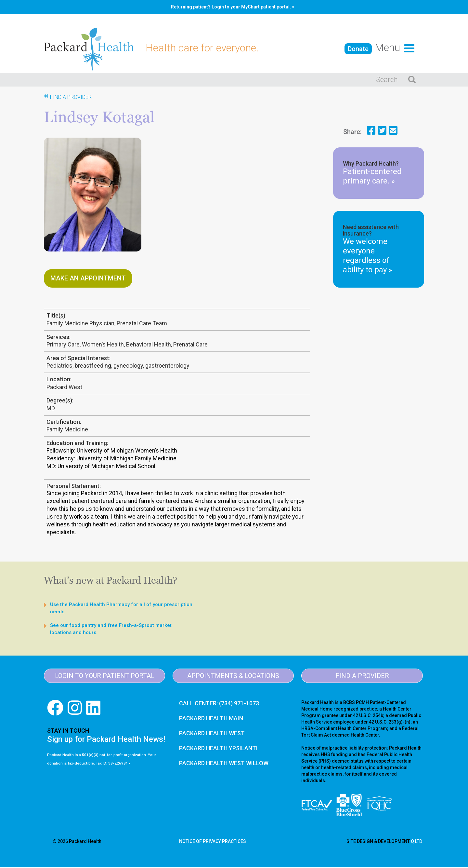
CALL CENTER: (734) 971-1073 (219, 704)
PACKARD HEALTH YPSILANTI (218, 749)
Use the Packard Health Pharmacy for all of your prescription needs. (121, 609)
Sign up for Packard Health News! (106, 740)
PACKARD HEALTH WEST (212, 734)
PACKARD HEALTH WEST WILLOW (224, 764)
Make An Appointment (88, 279)
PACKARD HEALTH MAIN (211, 719)
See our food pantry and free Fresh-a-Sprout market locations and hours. (111, 630)
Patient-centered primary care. (372, 177)
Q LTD (416, 842)
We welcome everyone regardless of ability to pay (367, 257)
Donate (358, 49)
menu (395, 47)
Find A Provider (71, 98)
